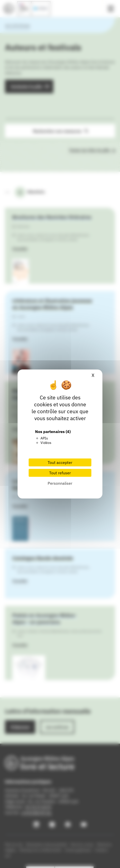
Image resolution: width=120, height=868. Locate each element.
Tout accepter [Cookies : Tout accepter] (60, 462)
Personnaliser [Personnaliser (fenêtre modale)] (60, 483)
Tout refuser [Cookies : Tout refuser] (60, 473)
